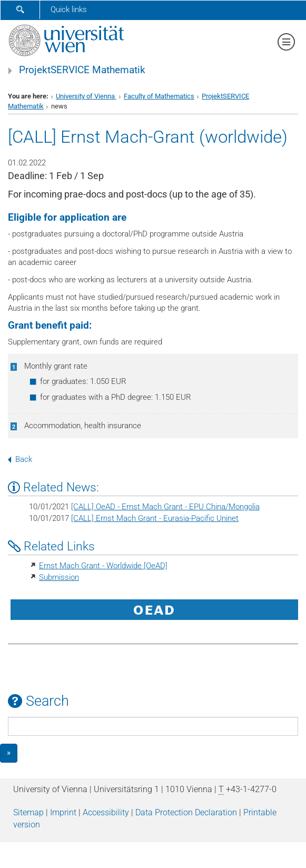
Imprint (63, 812)
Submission (59, 577)
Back (20, 459)
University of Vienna (86, 96)
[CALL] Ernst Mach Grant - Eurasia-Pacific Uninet (155, 518)
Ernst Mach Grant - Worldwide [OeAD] (103, 566)
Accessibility (106, 812)
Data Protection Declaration (186, 812)
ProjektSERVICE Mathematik (82, 70)
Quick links (69, 9)
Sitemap (28, 812)
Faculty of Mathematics (159, 96)
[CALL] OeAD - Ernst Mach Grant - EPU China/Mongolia (165, 507)
